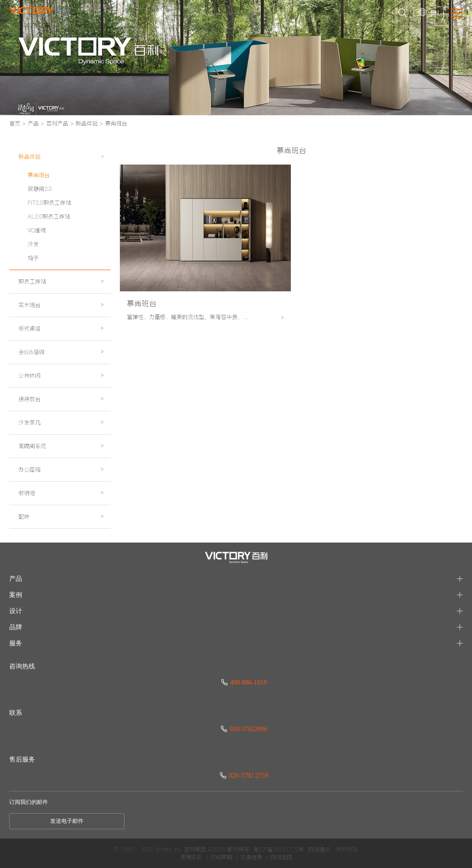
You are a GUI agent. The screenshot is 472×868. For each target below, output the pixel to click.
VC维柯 (37, 230)
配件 (61, 517)
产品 (33, 123)
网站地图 (281, 857)
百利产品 (57, 123)
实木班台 (61, 305)
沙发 (33, 244)
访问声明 (221, 857)
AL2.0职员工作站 (49, 216)
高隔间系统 (61, 446)
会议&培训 (61, 352)
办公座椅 (61, 469)
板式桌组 (61, 328)
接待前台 (61, 399)
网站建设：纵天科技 (333, 849)
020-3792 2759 (244, 776)
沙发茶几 (61, 422)
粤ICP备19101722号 (279, 849)
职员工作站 (61, 281)
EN (435, 12)
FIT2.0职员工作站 (49, 203)
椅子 (33, 258)
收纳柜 (61, 493)
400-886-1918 (244, 682)
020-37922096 (244, 729)
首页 (15, 123)
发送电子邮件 (67, 821)
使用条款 (191, 857)
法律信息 (251, 857)
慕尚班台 (116, 123)
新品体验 (87, 123)
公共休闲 (61, 375)
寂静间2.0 (40, 189)
